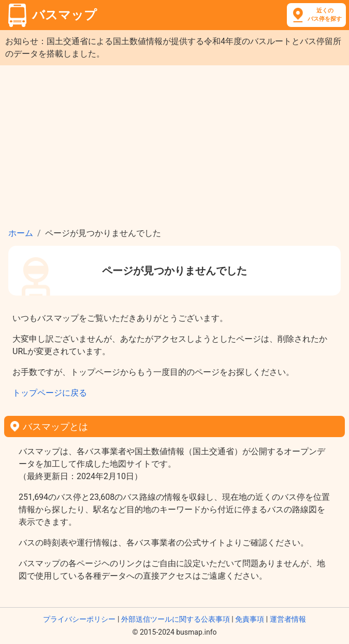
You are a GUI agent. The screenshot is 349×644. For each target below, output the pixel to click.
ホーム (21, 233)
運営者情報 (288, 619)
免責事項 (250, 619)
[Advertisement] (174, 143)
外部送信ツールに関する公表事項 (176, 619)
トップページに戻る (50, 393)
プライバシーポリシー (79, 619)
